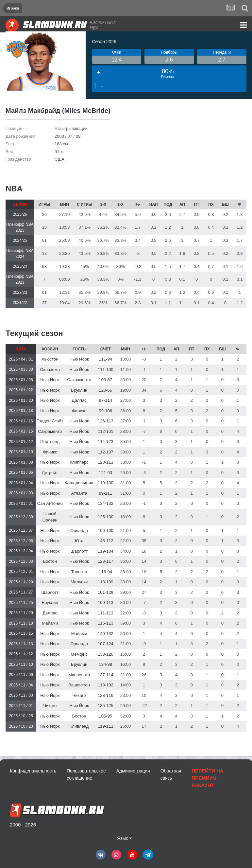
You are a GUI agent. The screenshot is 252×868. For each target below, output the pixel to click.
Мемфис (79, 654)
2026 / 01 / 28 (21, 380)
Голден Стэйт (50, 421)
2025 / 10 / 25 (21, 716)
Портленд (50, 442)
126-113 (106, 421)
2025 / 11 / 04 (21, 685)
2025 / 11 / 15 (21, 633)
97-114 (106, 400)
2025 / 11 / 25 (21, 603)
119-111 (106, 726)
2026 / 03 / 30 (21, 369)
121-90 (106, 473)
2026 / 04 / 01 (21, 359)
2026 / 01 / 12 (21, 442)
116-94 (106, 572)
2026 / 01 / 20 (21, 400)
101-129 (106, 592)
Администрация (133, 771)
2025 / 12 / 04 (21, 551)
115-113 (106, 623)
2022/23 (20, 292)
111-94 (106, 359)
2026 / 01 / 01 (21, 504)
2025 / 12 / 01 (21, 572)
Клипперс (79, 462)
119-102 (106, 685)
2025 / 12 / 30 (21, 517)
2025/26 (20, 214)
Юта (79, 541)
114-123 (106, 442)
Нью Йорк (79, 359)
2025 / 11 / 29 (21, 582)
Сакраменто (79, 380)
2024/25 (20, 240)
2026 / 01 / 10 (21, 452)
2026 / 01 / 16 (21, 421)
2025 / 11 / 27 (21, 592)
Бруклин (79, 390)
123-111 (106, 462)
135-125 (106, 706)
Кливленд (79, 726)
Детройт (50, 473)
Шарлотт (79, 551)
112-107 (106, 452)
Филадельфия (79, 483)
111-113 (106, 613)
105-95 (106, 716)
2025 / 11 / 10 (21, 664)
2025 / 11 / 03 (21, 695)
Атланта (79, 493)
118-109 (106, 582)
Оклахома (50, 370)
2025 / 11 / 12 (21, 654)
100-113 (106, 602)
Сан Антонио (50, 503)
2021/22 (20, 303)
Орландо (79, 531)
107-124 (106, 644)
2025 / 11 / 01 (21, 706)
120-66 (106, 390)
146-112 (106, 541)
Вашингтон (79, 685)
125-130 (106, 517)
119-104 (106, 551)
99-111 (106, 493)
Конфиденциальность (33, 771)
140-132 (106, 634)
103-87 (106, 380)
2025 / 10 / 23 (21, 726)
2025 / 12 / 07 (21, 530)
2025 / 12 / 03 (21, 561)
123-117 (106, 561)
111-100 (106, 370)
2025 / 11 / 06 (21, 675)
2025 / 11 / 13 (21, 644)
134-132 (106, 503)
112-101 (106, 431)
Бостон (50, 561)
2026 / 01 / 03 (21, 493)
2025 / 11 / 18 (21, 623)
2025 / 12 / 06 (21, 541)
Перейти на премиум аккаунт (207, 778)
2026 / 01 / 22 (21, 390)
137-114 (106, 675)
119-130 (106, 483)
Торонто (79, 572)
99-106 (106, 411)
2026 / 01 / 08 (21, 462)
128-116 (106, 695)
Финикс (79, 411)
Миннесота (79, 675)
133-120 (106, 654)
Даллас (79, 400)
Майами (50, 623)
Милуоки (79, 582)
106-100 (106, 531)
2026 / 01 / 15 (21, 431)
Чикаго (79, 695)
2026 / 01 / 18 (21, 411)
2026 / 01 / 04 (21, 483)
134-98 (106, 664)
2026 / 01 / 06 (21, 472)
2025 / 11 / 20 (21, 613)
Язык (124, 838)
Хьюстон (50, 359)
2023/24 (20, 266)
